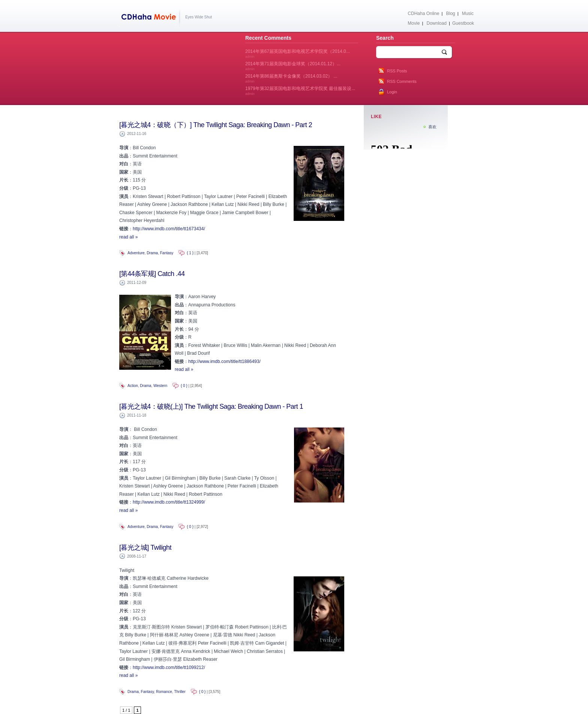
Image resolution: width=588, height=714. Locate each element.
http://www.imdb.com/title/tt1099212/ (169, 667)
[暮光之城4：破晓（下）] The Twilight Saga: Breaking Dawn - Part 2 (216, 125)
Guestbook (463, 23)
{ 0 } (184, 386)
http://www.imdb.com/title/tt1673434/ (169, 229)
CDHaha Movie (150, 18)
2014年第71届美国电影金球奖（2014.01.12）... (293, 66)
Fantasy (167, 253)
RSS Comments (402, 81)
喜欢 (432, 127)
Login (392, 92)
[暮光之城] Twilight (145, 547)
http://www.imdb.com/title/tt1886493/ (224, 361)
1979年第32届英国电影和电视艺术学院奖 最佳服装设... (300, 91)
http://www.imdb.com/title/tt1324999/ (169, 502)
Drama (152, 253)
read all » (128, 237)
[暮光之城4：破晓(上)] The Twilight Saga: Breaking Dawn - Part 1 (211, 406)
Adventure (136, 253)
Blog (451, 13)
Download (436, 23)
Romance (164, 692)
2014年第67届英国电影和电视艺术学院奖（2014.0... (298, 54)
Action (133, 386)
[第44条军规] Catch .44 (152, 274)
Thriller (180, 692)
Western (160, 386)
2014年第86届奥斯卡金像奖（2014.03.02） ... (291, 78)
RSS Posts (397, 71)
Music (468, 13)
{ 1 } (190, 253)
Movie (414, 23)
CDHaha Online (423, 13)
